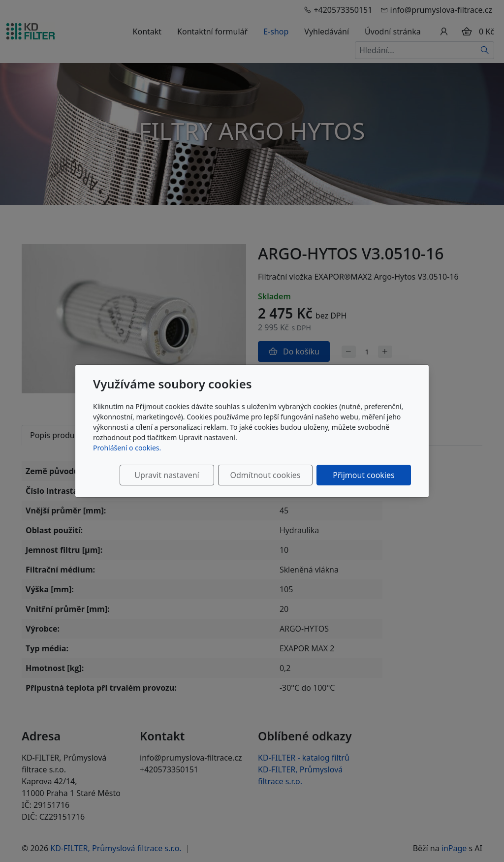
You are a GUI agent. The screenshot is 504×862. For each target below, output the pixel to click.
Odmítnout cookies (266, 475)
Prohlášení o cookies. (127, 448)
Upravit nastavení (167, 475)
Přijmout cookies (363, 475)
